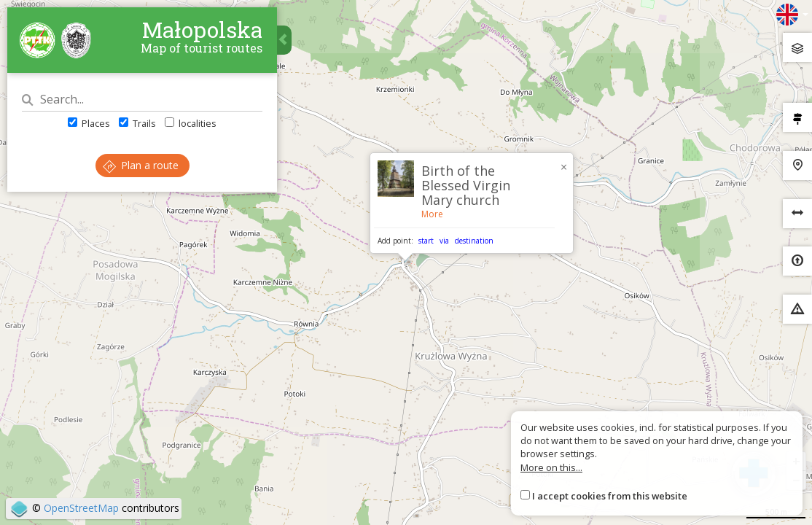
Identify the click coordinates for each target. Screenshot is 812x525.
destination (474, 241)
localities (191, 123)
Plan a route (141, 165)
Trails (137, 123)
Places (89, 123)
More (432, 214)
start (426, 241)
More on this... (551, 467)
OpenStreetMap (81, 508)
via (444, 241)
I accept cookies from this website (610, 496)
